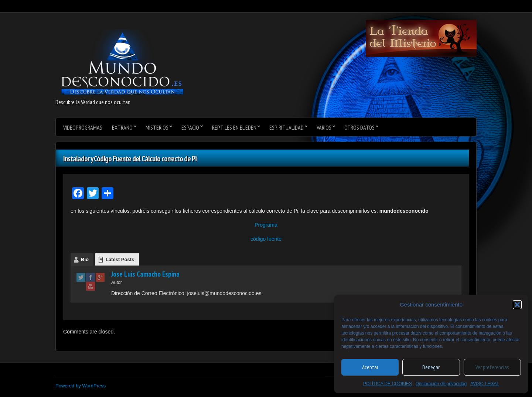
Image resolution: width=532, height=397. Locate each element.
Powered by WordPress (81, 386)
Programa (266, 225)
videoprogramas (83, 127)
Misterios (157, 127)
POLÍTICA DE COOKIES (388, 384)
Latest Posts (120, 259)
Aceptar (370, 367)
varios (324, 127)
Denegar (431, 367)
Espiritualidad (287, 127)
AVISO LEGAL (485, 384)
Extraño (122, 127)
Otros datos (359, 127)
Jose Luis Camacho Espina (145, 274)
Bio (85, 259)
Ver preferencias (492, 367)
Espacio (190, 127)
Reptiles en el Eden (234, 127)
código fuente (266, 239)
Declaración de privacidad (441, 384)
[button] (517, 305)
